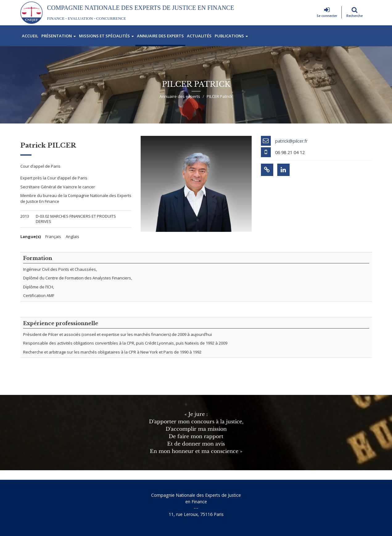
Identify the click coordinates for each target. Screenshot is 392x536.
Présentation (59, 36)
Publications (231, 36)
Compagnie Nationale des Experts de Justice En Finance (141, 8)
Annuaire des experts (160, 36)
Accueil (30, 36)
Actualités (199, 36)
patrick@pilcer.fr (291, 141)
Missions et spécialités (106, 36)
